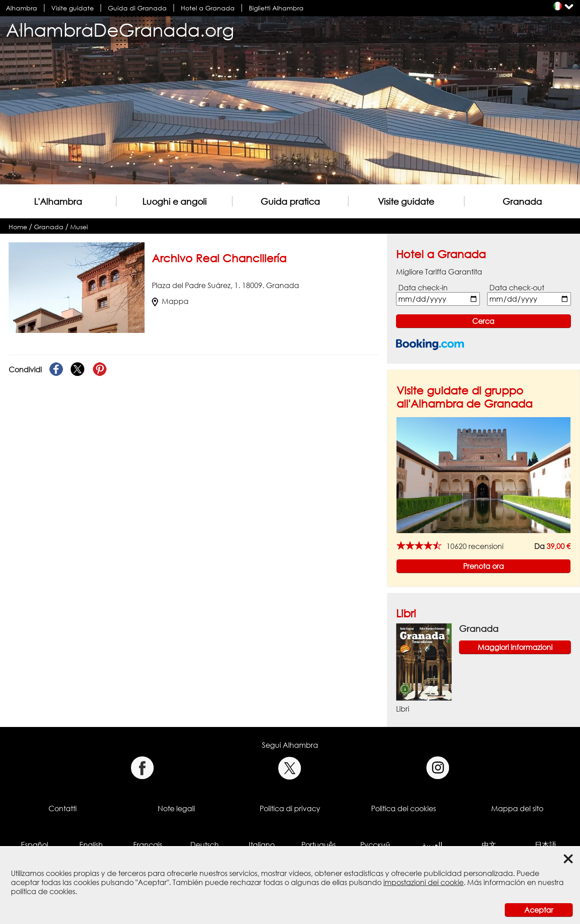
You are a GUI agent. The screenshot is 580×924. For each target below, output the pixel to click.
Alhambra (22, 8)
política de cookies (43, 891)
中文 (489, 845)
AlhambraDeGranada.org (120, 30)
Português (319, 845)
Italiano (262, 845)
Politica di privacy (290, 808)
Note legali (176, 808)
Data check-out (517, 288)
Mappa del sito (517, 808)
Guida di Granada (137, 8)
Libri (406, 613)
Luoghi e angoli (174, 201)
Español (34, 845)
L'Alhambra (58, 201)
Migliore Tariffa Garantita (439, 272)
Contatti (63, 808)
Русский (375, 845)
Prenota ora (483, 566)
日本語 (546, 845)
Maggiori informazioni (515, 647)
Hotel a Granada (208, 8)
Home (18, 227)
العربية (432, 845)
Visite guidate (72, 8)
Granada (522, 201)
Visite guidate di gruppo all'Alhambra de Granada (464, 397)
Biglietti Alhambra (276, 8)
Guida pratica (290, 201)
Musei (79, 227)
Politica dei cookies (404, 808)
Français (148, 845)
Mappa (170, 301)
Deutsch (205, 845)
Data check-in (423, 288)
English (91, 845)
